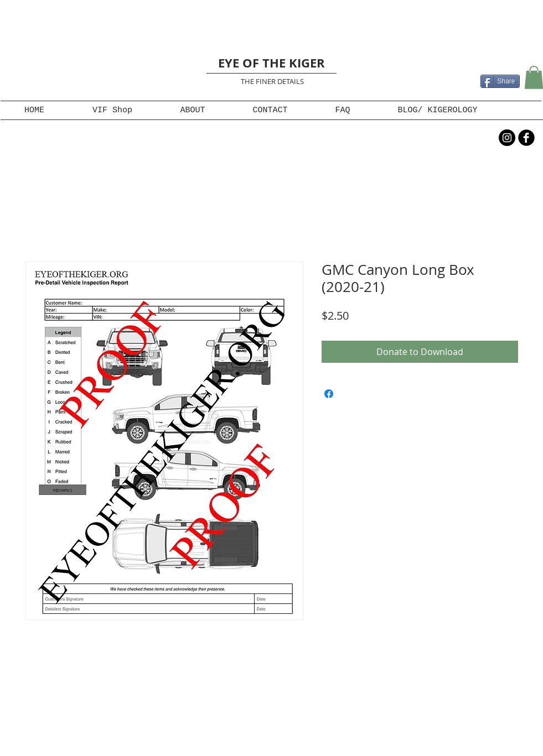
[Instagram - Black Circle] (507, 138)
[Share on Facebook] (329, 394)
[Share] (500, 81)
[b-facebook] (526, 138)
